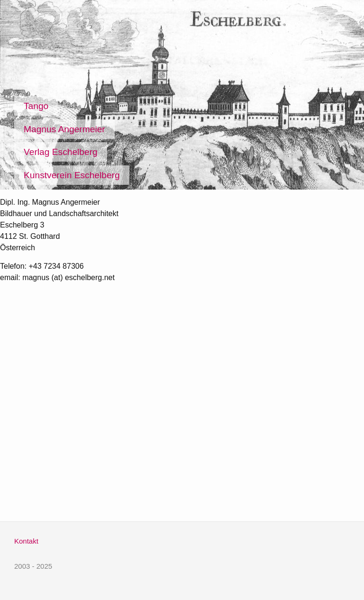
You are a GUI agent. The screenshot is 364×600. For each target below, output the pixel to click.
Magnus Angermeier (64, 129)
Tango (36, 106)
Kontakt (26, 541)
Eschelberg (38, 11)
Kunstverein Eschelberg (72, 175)
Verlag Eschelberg (61, 152)
